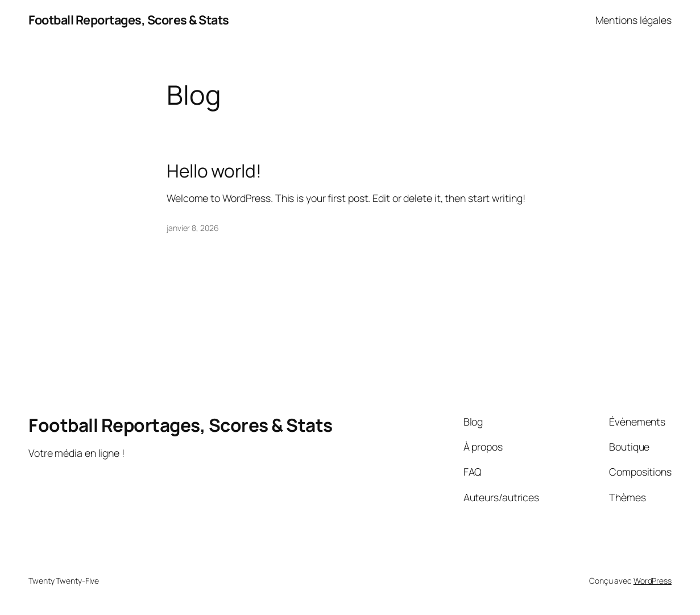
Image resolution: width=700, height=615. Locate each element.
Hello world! (214, 171)
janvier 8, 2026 (193, 228)
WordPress (653, 581)
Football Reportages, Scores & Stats (129, 20)
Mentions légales (633, 20)
